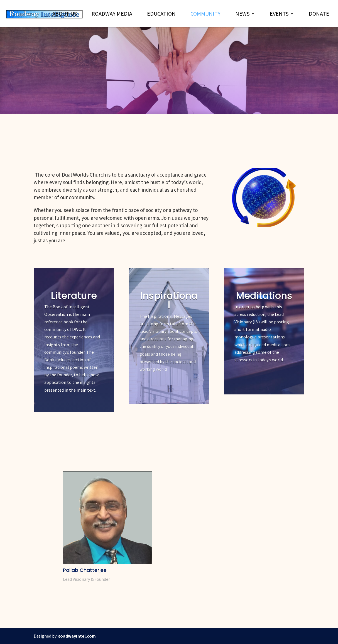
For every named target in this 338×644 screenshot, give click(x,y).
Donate (319, 14)
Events (279, 14)
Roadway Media (112, 14)
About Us (65, 14)
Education (161, 14)
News (242, 14)
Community (205, 14)
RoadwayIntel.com (77, 636)
